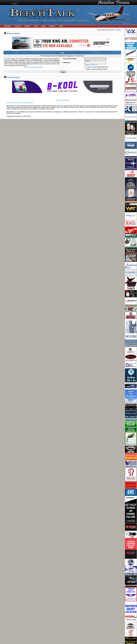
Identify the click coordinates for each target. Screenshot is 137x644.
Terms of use (28, 67)
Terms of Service (12, 103)
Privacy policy (38, 67)
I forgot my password (91, 65)
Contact (27, 26)
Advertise (7, 26)
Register (52, 26)
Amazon (18, 26)
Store (61, 26)
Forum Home (13, 33)
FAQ (36, 26)
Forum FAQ (22, 103)
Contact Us (30, 103)
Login (43, 26)
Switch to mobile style (62, 100)
